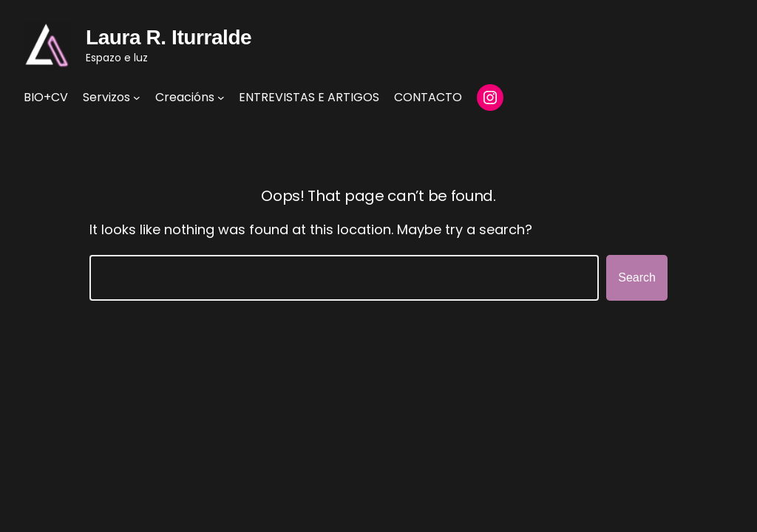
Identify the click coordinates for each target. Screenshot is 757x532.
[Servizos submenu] (137, 98)
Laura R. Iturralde (169, 37)
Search (637, 277)
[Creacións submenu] (221, 98)
